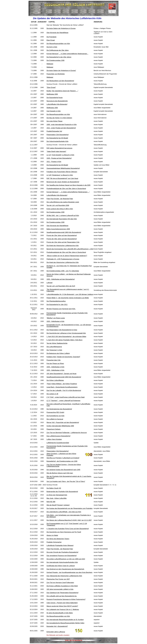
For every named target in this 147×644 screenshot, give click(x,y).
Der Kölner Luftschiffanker (55, 380)
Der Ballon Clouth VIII (54, 488)
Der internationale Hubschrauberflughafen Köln (62, 562)
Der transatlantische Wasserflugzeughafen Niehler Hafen (65, 623)
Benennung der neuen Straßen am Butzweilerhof (63, 182)
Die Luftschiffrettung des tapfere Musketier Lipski (63, 202)
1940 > (83, 10)
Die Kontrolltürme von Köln (55, 416)
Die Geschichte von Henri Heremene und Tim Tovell (64, 532)
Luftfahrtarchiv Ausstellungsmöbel (58, 443)
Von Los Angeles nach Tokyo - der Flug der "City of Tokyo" (66, 481)
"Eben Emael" (51, 87)
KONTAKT (36, 7)
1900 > (49, 10)
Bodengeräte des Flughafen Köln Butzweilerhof (62, 492)
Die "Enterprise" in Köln (54, 350)
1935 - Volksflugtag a (54, 279)
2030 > (100, 12)
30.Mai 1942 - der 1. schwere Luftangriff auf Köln (63, 216)
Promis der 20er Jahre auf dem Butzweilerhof (62, 235)
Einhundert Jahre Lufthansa (56, 632)
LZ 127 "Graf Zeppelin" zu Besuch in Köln (60, 155)
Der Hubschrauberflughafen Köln (58, 141)
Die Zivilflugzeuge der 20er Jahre (58, 50)
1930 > (75, 10)
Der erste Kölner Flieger (55, 121)
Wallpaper (50, 64)
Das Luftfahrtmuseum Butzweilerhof (58, 436)
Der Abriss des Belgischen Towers (58, 539)
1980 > (58, 12)
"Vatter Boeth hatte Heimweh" (56, 151)
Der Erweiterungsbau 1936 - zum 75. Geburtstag (63, 271)
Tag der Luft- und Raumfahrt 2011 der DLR (61, 286)
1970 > (49, 12)
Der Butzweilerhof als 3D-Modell (57, 138)
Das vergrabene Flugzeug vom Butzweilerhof (62, 556)
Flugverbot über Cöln (54, 360)
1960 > (100, 10)
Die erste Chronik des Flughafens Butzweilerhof (62, 552)
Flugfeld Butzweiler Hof (54, 131)
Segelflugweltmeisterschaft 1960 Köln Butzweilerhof (64, 232)
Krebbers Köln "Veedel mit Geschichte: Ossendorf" (63, 357)
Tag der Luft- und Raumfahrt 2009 (58, 205)
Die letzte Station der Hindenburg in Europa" (61, 71)
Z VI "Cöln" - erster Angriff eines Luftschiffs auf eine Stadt (66, 397)
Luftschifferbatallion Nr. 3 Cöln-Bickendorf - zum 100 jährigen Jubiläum (70, 294)
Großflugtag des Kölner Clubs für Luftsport (61, 566)
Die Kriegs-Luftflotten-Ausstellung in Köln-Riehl (62, 586)
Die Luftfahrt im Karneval (55, 419)
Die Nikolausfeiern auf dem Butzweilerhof (60, 81)
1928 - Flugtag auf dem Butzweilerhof (59, 158)
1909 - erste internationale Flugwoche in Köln (62, 125)
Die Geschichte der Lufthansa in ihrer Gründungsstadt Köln (66, 333)
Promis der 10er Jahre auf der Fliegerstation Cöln (63, 242)
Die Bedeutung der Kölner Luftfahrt (58, 353)
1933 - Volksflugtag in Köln (55, 321)
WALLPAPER (36, 4)
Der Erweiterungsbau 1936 (55, 60)
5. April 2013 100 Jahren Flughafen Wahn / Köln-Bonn (65, 340)
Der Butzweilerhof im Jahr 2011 (57, 305)
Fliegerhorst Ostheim (54, 429)
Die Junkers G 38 (52, 394)
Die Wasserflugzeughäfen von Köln (58, 44)
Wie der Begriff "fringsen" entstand (58, 505)
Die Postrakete (52, 37)
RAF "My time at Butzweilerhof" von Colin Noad (62, 178)
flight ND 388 (51, 502)
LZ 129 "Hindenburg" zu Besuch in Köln (60, 175)
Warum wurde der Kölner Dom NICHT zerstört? (62, 606)
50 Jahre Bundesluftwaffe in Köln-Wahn (60, 613)
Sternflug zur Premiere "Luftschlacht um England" (63, 458)
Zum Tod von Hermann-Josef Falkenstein (60, 583)
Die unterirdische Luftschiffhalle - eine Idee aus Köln (64, 512)
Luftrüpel (49, 283)
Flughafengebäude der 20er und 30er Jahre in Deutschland (66, 189)
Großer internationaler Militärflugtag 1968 (60, 426)
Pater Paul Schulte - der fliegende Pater (60, 199)
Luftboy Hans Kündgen (54, 439)
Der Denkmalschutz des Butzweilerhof (59, 409)
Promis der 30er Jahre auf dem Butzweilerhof (62, 239)
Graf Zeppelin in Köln (54, 111)
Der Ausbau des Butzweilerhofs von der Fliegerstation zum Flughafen (70, 508)
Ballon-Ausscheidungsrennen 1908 (58, 229)
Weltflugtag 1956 (52, 94)
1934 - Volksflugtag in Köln (55, 367)
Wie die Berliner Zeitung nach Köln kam (60, 473)
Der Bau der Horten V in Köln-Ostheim (59, 118)
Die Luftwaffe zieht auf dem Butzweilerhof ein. (62, 596)
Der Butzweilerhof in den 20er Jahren (59, 57)
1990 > (66, 12)
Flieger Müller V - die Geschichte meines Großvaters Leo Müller (68, 298)
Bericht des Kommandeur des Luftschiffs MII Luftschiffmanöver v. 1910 (70, 249)
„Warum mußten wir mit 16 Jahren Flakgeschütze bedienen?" (67, 256)
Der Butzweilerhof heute (55, 98)
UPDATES (36, 10)
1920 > (66, 10)
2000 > (75, 12)
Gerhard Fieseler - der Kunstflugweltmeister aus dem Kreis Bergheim (70, 572)
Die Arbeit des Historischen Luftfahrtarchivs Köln (63, 246)
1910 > (58, 10)
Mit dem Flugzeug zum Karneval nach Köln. (61, 309)
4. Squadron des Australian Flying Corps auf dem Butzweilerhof (68, 529)
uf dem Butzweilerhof (68, 279)
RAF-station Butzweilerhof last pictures (59, 148)
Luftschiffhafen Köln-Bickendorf (57, 104)
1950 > (92, 10)
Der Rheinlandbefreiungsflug (56, 301)
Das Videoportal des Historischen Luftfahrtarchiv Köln (64, 576)
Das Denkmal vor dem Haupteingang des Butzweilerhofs (65, 569)
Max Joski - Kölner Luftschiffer (57, 498)
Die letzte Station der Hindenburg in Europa (61, 28)
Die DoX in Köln (52, 47)
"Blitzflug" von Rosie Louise (56, 318)
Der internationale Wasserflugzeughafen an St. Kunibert (65, 620)
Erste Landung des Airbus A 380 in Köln (60, 209)
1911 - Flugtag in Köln (54, 162)
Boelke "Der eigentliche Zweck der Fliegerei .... (62, 91)
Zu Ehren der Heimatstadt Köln (57, 495)
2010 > (83, 12)
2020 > (92, 12)
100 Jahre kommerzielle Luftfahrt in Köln (60, 589)
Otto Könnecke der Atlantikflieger (58, 33)
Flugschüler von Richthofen (56, 74)
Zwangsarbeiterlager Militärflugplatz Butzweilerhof (63, 168)
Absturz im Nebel (52, 535)
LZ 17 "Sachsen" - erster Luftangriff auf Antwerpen (64, 401)
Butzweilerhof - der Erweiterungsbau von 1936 (62, 461)
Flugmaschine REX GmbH (55, 412)
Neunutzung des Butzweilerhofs (57, 101)
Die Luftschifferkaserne (54, 347)
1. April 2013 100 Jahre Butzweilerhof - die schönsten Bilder (66, 337)
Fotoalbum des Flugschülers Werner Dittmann (62, 172)
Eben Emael (51, 40)
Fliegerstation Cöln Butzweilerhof (58, 135)
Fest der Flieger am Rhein (55, 364)
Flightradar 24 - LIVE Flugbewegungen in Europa (63, 259)
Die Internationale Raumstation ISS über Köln (62, 219)
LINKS (36, 13)
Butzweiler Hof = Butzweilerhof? (57, 626)
